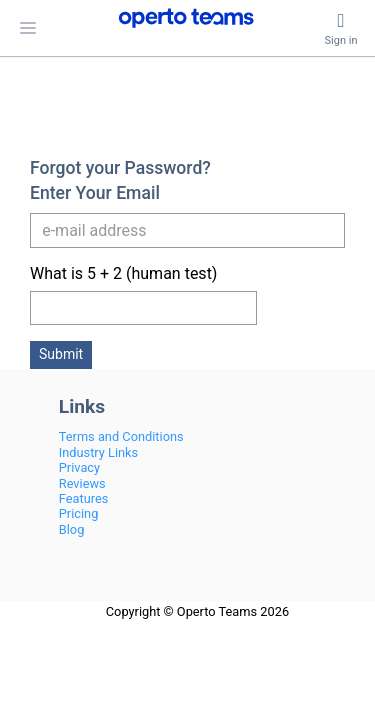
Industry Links (98, 452)
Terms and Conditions (121, 436)
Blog (72, 529)
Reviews (82, 483)
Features (84, 498)
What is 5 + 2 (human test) (123, 273)
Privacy (79, 467)
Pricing (79, 513)
